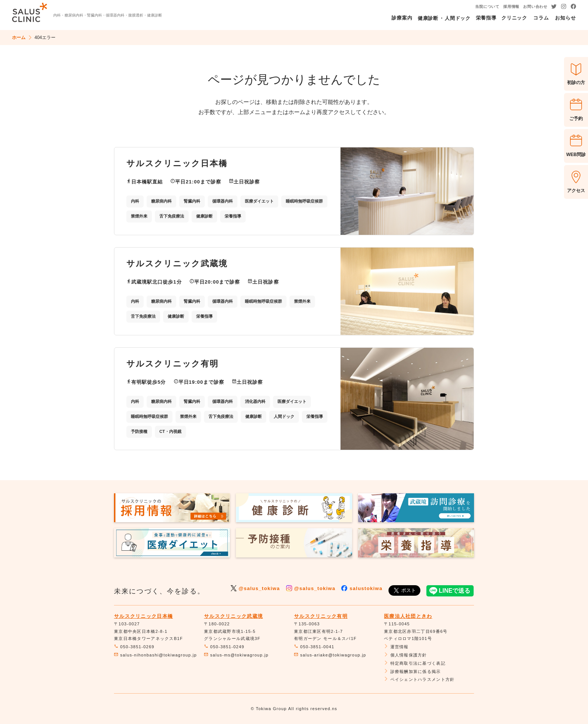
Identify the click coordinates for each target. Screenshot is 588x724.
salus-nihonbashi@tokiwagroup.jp (155, 655)
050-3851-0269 (134, 647)
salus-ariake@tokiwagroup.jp (330, 655)
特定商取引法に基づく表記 (415, 663)
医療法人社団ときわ (408, 616)
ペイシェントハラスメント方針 (419, 679)
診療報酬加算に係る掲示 (412, 671)
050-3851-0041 (314, 647)
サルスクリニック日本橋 (143, 616)
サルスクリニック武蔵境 (233, 616)
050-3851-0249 (224, 647)
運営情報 (396, 647)
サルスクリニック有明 (321, 616)
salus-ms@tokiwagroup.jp (236, 655)
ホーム (19, 38)
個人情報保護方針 (406, 655)
